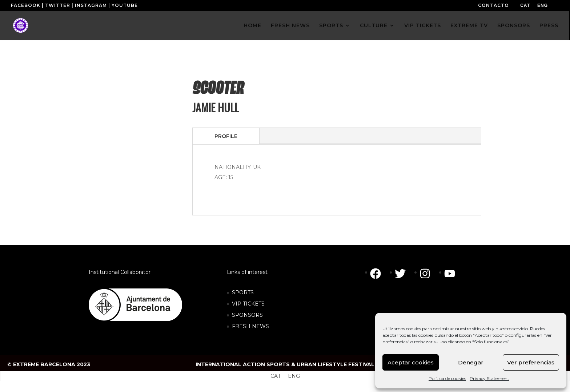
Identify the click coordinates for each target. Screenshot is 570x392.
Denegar (471, 362)
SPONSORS (514, 26)
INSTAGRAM (91, 5)
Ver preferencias (531, 362)
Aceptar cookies (411, 362)
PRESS (549, 26)
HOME (252, 26)
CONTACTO (493, 5)
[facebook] (379, 274)
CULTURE (374, 26)
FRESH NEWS (290, 26)
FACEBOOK (26, 5)
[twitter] (404, 274)
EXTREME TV (469, 26)
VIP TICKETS (423, 26)
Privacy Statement (489, 378)
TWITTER (58, 5)
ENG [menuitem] (543, 5)
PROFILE (226, 136)
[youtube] (451, 274)
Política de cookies (447, 378)
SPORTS (331, 26)
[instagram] (429, 274)
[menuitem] (525, 5)
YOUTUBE (125, 5)
